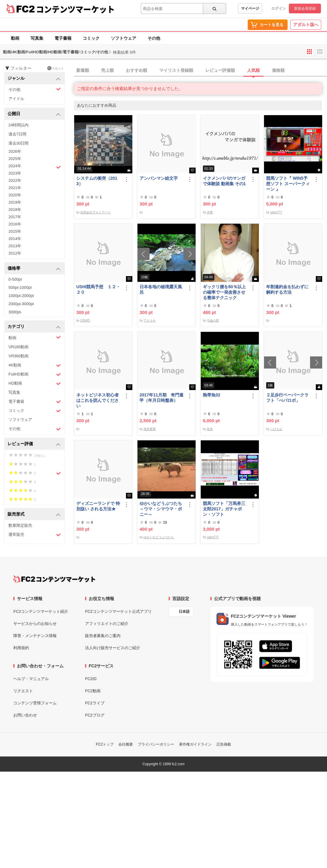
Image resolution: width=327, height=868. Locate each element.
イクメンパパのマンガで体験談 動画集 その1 (224, 181)
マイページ (250, 8)
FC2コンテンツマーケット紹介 (41, 611)
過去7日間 (17, 134)
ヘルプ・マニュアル (31, 679)
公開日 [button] (34, 114)
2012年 (15, 253)
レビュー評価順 (220, 70)
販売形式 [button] (34, 514)
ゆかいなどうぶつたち (159, 537)
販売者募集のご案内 (103, 636)
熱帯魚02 (212, 395)
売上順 (107, 70)
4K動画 (35, 365)
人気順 (253, 70)
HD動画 (35, 384)
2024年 (35, 167)
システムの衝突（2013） (97, 181)
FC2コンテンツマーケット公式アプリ (118, 611)
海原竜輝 (150, 429)
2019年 (15, 202)
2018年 (15, 210)
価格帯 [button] (34, 269)
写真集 (37, 38)
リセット (56, 68)
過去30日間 (18, 143)
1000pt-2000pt (21, 296)
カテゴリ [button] (34, 327)
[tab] (200, 71)
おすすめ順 (137, 70)
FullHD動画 (35, 374)
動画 (15, 38)
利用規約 (21, 648)
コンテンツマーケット (75, 9)
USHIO (85, 320)
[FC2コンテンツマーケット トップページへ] (54, 579)
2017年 (15, 217)
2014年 (15, 239)
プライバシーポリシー (156, 744)
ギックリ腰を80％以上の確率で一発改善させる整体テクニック (224, 292)
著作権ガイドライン (195, 744)
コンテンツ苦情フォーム (35, 703)
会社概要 (126, 744)
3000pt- (15, 312)
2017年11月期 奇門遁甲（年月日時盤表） (162, 398)
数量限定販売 (20, 525)
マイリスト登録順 (176, 70)
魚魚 (210, 429)
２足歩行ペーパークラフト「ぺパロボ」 (287, 398)
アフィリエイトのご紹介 (107, 624)
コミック (91, 38)
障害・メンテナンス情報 (35, 636)
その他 (154, 38)
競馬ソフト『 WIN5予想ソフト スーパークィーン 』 (288, 184)
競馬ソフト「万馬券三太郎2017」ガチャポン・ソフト (224, 509)
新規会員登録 (305, 8)
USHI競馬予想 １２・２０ (98, 289)
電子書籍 (63, 38)
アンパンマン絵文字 (159, 178)
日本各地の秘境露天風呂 (161, 289)
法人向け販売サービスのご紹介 (113, 648)
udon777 (276, 212)
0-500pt (15, 279)
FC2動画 (93, 691)
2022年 (15, 180)
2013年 (15, 246)
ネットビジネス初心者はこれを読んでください (97, 400)
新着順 (83, 70)
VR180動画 (18, 347)
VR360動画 (18, 356)
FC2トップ (105, 744)
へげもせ (276, 429)
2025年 (15, 159)
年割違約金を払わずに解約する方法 (287, 289)
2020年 (15, 195)
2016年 (15, 224)
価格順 (278, 70)
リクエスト (23, 691)
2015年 (15, 231)
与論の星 (213, 320)
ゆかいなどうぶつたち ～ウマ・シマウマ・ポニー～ (162, 509)
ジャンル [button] (34, 79)
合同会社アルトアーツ (95, 212)
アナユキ (150, 320)
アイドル (16, 99)
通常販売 (35, 535)
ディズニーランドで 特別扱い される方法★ (98, 506)
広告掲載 (224, 744)
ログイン (279, 8)
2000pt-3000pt (21, 304)
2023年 (15, 173)
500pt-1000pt (20, 287)
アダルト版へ (306, 25)
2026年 (15, 151)
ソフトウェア (124, 38)
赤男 (210, 212)
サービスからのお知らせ (35, 624)
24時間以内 (18, 125)
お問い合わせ (25, 715)
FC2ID (91, 679)
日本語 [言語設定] (184, 612)
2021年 (15, 188)
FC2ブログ (95, 715)
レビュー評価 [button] (34, 444)
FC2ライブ (95, 703)
